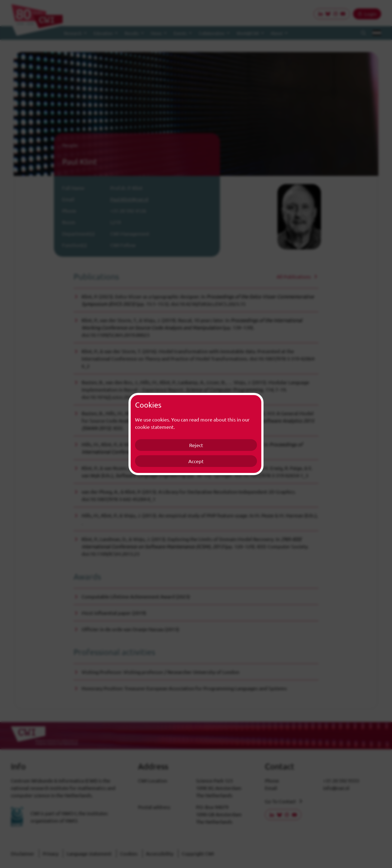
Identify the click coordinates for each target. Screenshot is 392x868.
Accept (196, 461)
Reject (196, 445)
